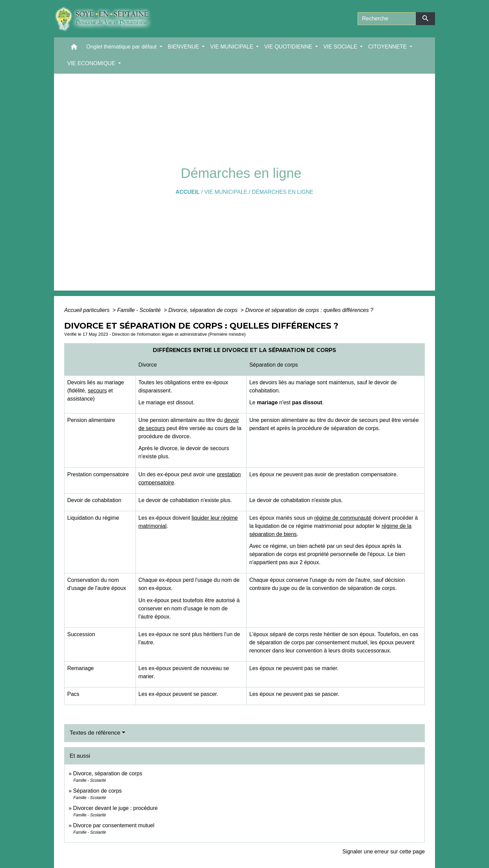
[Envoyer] (425, 19)
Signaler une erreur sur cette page (384, 852)
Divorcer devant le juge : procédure (115, 808)
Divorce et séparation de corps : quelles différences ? (309, 310)
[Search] (387, 19)
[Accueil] (108, 19)
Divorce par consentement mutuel (114, 825)
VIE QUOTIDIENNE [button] (289, 47)
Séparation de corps (97, 791)
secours (97, 391)
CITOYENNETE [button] (388, 47)
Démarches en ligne (283, 192)
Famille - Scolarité (140, 310)
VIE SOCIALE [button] (341, 47)
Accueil (188, 192)
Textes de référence (95, 733)
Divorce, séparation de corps (204, 310)
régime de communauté (343, 518)
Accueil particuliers (88, 310)
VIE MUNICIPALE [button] (232, 47)
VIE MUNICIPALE (226, 192)
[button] (74, 48)
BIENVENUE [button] (184, 47)
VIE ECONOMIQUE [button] (92, 63)
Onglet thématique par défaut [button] (122, 47)
